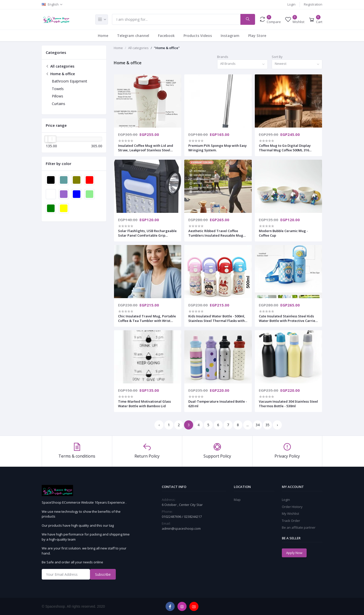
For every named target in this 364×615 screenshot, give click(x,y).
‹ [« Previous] (159, 425)
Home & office (60, 74)
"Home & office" (167, 48)
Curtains (59, 104)
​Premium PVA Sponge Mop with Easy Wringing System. (218, 148)
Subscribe (103, 574)
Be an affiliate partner (299, 527)
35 (267, 425)
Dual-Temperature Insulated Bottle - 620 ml (218, 404)
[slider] (52, 139)
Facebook (166, 36)
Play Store (257, 36)
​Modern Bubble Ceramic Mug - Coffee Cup (283, 233)
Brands (223, 57)
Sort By (277, 57)
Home (103, 36)
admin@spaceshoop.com (181, 528)
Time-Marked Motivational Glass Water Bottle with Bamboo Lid (144, 404)
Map (237, 500)
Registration (313, 4)
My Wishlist (290, 514)
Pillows (58, 96)
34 (258, 425)
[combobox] (242, 64)
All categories (60, 66)
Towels (58, 89)
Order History (292, 507)
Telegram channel (133, 36)
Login (291, 4)
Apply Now (294, 553)
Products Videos (198, 36)
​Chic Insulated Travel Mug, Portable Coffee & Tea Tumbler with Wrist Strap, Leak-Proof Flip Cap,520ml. (147, 318)
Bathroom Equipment (70, 81)
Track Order (291, 521)
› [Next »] (277, 425)
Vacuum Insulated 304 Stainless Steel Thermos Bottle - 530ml (288, 404)
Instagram (230, 36)
